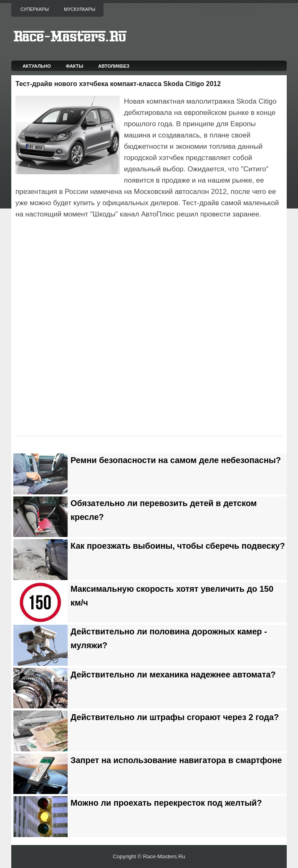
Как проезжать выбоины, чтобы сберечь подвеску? (178, 546)
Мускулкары (80, 9)
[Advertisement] (113, 244)
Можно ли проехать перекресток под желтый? (166, 803)
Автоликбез (114, 66)
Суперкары (35, 9)
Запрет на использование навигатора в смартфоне (176, 760)
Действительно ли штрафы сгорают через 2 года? (175, 717)
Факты (75, 66)
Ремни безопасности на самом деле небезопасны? (176, 460)
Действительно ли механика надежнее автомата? (173, 675)
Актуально (37, 66)
